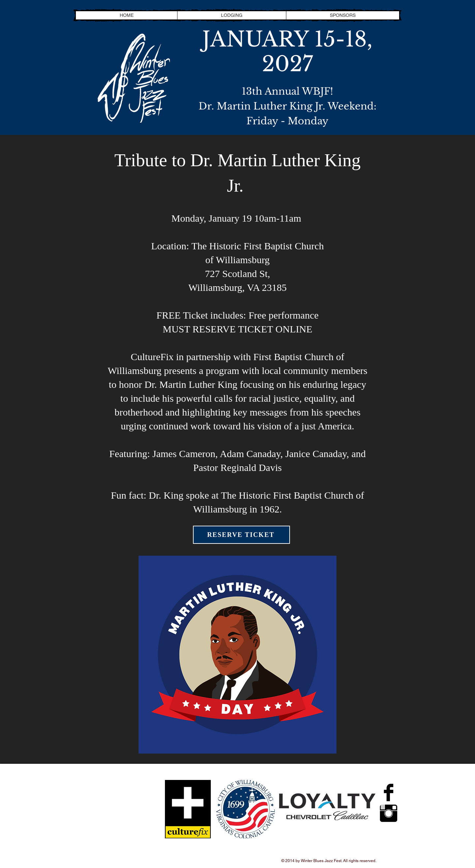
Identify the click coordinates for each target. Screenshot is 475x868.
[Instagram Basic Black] (389, 813)
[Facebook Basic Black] (389, 792)
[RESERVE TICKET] (241, 535)
